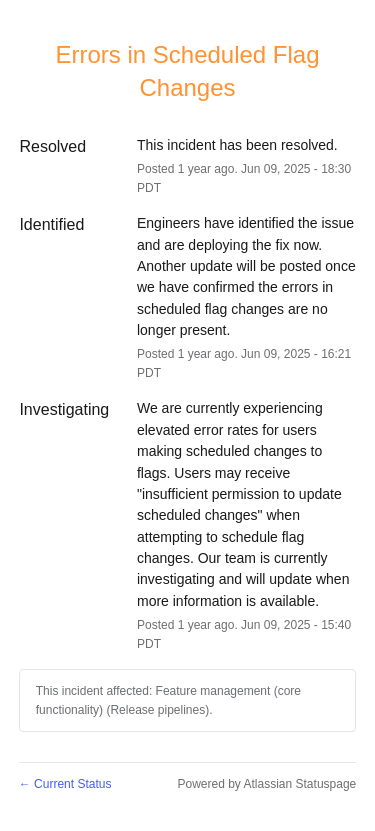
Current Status (65, 784)
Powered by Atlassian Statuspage (266, 784)
